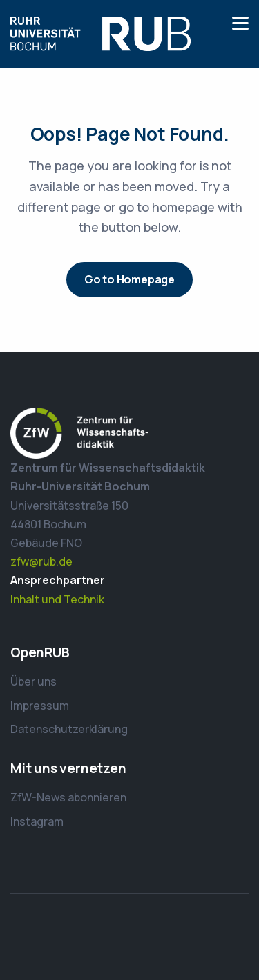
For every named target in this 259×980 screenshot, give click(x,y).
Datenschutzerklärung (69, 729)
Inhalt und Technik (57, 599)
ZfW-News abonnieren (68, 797)
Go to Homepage (129, 279)
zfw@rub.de (41, 561)
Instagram (37, 821)
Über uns (33, 681)
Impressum (40, 706)
